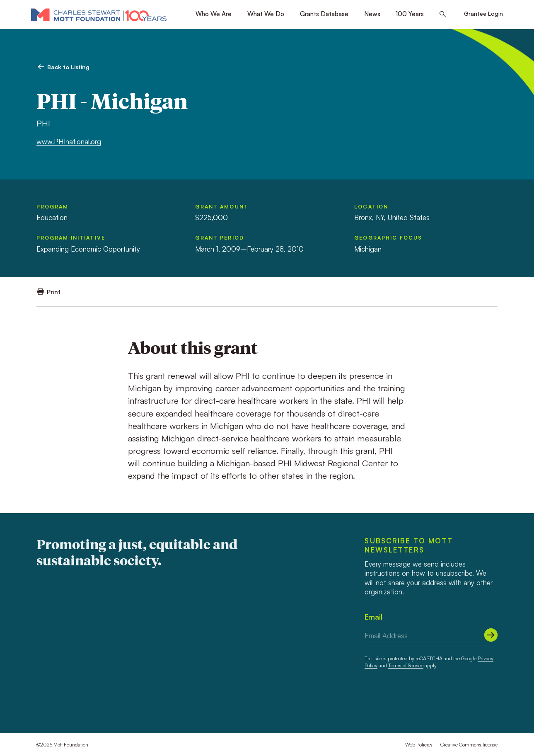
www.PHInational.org (69, 142)
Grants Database (324, 14)
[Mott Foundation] (99, 15)
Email (373, 617)
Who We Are (214, 14)
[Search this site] (443, 15)
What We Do (266, 14)
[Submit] (491, 635)
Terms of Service (406, 665)
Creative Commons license (469, 745)
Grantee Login (483, 13)
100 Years (410, 14)
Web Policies (419, 745)
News (372, 14)
